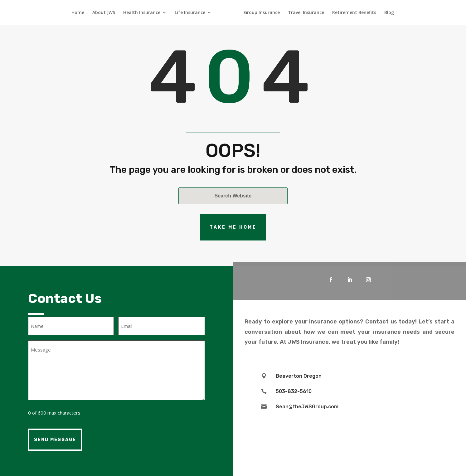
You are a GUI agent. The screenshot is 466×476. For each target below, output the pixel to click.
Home (78, 13)
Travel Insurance (306, 13)
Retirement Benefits (354, 13)
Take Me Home (233, 227)
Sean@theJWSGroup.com (307, 407)
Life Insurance (190, 13)
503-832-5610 (294, 391)
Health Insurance (142, 13)
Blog (389, 13)
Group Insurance (262, 13)
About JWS (104, 13)
